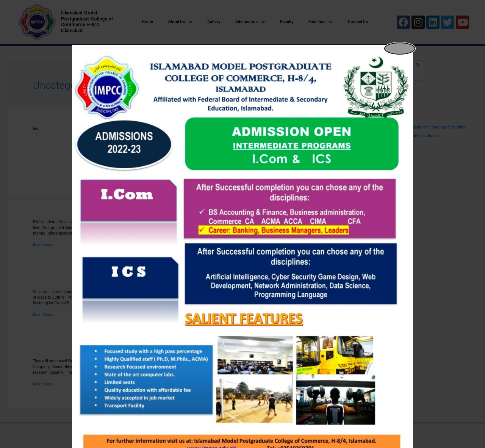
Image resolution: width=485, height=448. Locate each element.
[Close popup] (400, 49)
